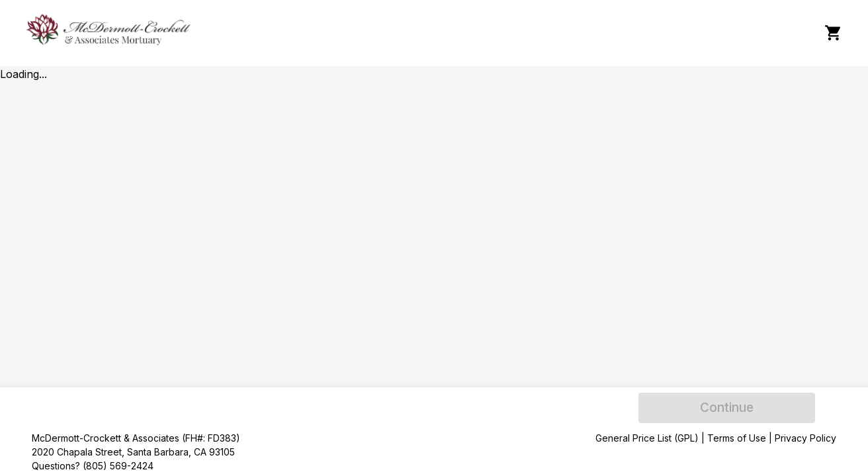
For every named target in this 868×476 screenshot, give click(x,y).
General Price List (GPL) (647, 438)
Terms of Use (737, 438)
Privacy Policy (805, 438)
